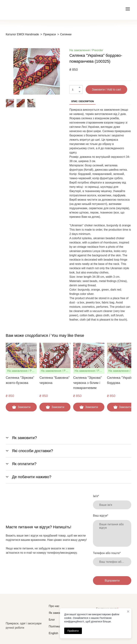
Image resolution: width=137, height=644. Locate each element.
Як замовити (57, 613)
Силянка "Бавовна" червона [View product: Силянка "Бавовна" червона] (54, 380)
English (53, 633)
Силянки (66, 34)
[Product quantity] (75, 90)
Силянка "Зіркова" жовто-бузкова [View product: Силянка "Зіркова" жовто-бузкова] (20, 380)
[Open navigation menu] (128, 9)
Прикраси (50, 34)
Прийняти (73, 631)
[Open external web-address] (24, 9)
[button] (80, 87)
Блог (52, 620)
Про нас (54, 606)
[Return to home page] (25, 612)
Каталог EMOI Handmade (22, 34)
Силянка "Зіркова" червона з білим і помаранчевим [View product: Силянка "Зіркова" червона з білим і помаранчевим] (87, 383)
